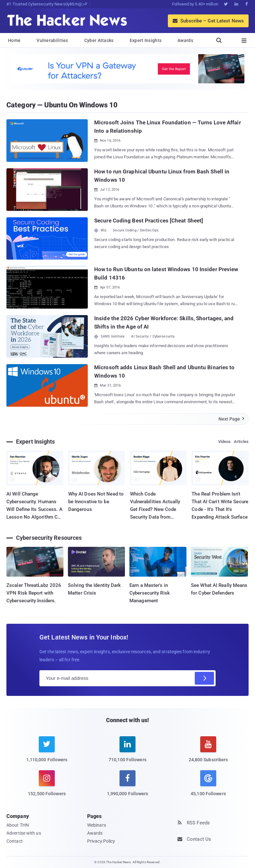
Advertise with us (24, 833)
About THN (18, 825)
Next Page (232, 419)
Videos (225, 442)
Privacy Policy (101, 841)
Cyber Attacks (99, 40)
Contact (15, 841)
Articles (241, 442)
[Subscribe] (204, 678)
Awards (185, 40)
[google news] (208, 784)
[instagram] (47, 787)
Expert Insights (146, 40)
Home (14, 40)
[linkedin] (128, 753)
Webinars (97, 825)
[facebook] (128, 787)
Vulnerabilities (52, 40)
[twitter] (47, 753)
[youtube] (208, 753)
